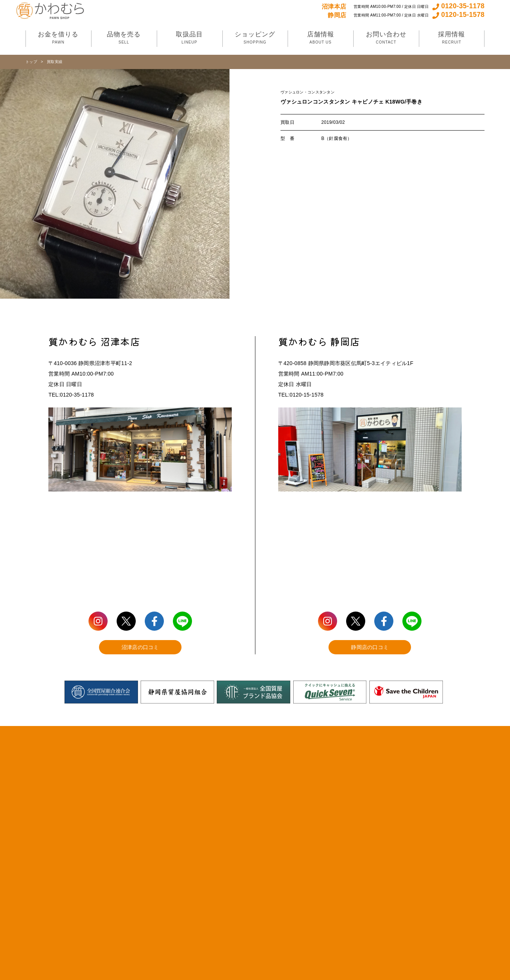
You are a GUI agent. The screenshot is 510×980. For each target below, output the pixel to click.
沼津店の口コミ (140, 647)
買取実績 (55, 62)
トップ (31, 62)
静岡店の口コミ (370, 647)
